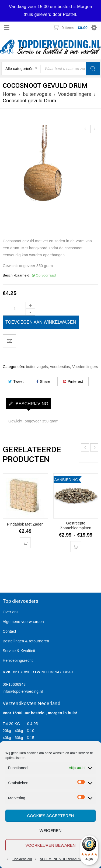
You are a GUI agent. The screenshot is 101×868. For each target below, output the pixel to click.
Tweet (16, 381)
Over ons (11, 612)
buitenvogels (37, 94)
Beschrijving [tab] (31, 404)
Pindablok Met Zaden (25, 524)
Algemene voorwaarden (23, 622)
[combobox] (21, 69)
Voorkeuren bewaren (50, 845)
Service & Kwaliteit (19, 651)
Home (9, 94)
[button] (25, 543)
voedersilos (60, 367)
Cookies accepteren (50, 816)
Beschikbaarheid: (17, 275)
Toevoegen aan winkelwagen (41, 322)
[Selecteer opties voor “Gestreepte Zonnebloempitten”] (76, 547)
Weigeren (51, 830)
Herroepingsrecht (18, 660)
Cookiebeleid (22, 859)
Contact (9, 631)
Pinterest (73, 381)
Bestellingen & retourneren (26, 641)
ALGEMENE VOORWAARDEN (63, 859)
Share (43, 381)
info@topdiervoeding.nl (23, 691)
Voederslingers (75, 94)
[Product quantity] (19, 309)
